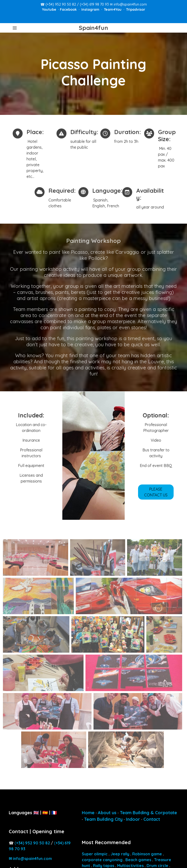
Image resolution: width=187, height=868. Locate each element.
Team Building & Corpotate (148, 813)
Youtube (50, 9)
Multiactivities (130, 866)
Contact (152, 819)
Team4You (113, 9)
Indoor (133, 819)
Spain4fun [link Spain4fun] (93, 28)
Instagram (91, 9)
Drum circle (157, 866)
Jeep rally (120, 854)
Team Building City (103, 819)
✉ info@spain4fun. (30, 859)
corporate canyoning (102, 860)
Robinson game (147, 854)
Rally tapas (104, 866)
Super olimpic (95, 854)
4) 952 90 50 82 (33, 843)
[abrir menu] (15, 28)
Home (88, 813)
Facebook (69, 9)
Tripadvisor (136, 9)
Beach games (138, 860)
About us (107, 813)
